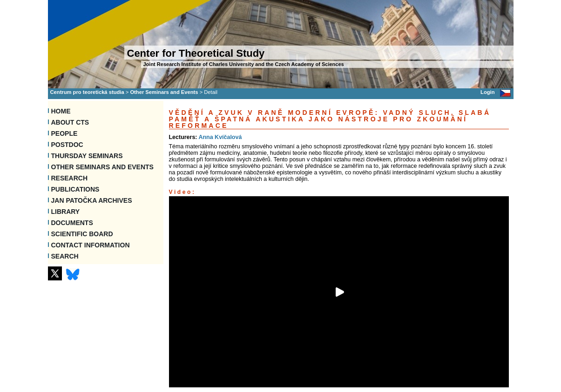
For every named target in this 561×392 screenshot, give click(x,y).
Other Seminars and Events (164, 92)
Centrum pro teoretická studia (87, 92)
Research (70, 178)
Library (66, 212)
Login (487, 92)
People (64, 133)
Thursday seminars (87, 156)
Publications (75, 189)
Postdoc (67, 145)
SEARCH (65, 256)
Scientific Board (82, 234)
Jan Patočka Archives (92, 200)
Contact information (91, 245)
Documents (72, 223)
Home (61, 111)
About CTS (70, 122)
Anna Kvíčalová (220, 137)
